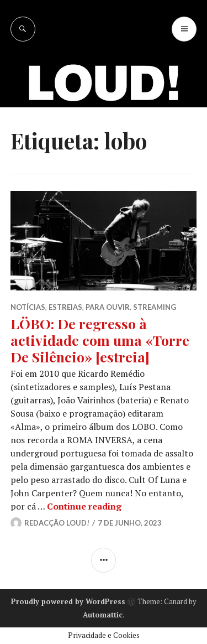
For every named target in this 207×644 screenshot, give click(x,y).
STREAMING (155, 307)
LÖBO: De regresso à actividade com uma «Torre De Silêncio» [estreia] (100, 340)
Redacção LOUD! (57, 523)
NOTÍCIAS (28, 307)
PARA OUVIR (108, 307)
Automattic (103, 615)
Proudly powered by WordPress (68, 601)
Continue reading (84, 506)
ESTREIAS (65, 307)
